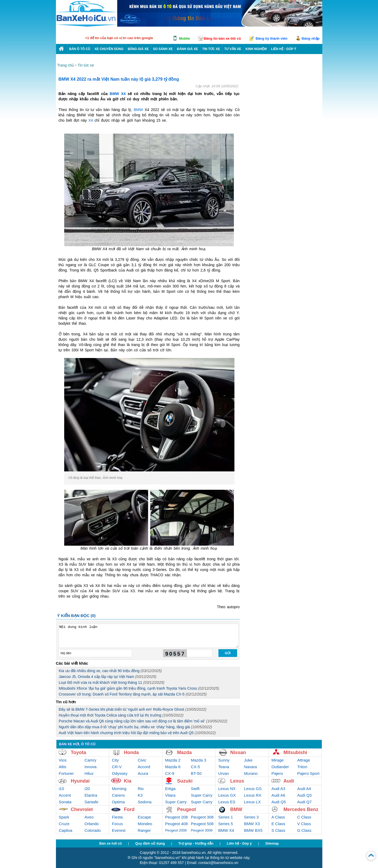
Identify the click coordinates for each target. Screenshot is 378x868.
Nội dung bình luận (149, 636)
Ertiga (170, 789)
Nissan (238, 752)
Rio (141, 789)
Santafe (91, 802)
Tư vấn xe (233, 49)
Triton (302, 767)
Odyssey (120, 773)
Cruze (64, 824)
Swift (195, 789)
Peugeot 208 (176, 817)
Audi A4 (304, 789)
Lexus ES (227, 802)
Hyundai (80, 781)
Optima (118, 802)
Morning (119, 789)
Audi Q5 (279, 802)
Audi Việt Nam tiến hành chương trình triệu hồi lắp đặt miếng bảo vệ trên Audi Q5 (137, 733)
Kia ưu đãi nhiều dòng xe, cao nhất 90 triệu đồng (110, 671)
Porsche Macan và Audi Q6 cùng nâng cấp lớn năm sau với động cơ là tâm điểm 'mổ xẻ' (143, 721)
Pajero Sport (308, 773)
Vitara (170, 795)
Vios (63, 760)
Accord (144, 767)
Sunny (224, 760)
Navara (250, 767)
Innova (90, 767)
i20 (87, 789)
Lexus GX (227, 795)
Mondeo (145, 824)
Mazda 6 (173, 767)
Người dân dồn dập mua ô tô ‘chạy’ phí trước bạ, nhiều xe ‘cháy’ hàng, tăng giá (135, 727)
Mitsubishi (295, 752)
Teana (224, 767)
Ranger (144, 830)
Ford (129, 809)
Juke (248, 760)
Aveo (89, 817)
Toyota (79, 752)
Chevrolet (82, 809)
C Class (304, 817)
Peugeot (187, 809)
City (115, 760)
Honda (131, 752)
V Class (304, 824)
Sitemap (272, 843)
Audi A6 (278, 795)
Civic (142, 760)
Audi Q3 (304, 795)
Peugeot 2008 (176, 830)
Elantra (91, 795)
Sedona (145, 802)
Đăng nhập (311, 38)
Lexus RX (253, 795)
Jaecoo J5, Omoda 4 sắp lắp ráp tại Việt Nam (108, 677)
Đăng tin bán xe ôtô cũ (222, 38)
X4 (91, 120)
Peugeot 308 (202, 817)
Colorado (93, 830)
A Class (278, 817)
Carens (118, 795)
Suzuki (185, 781)
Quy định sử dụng (150, 843)
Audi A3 (278, 789)
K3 (140, 795)
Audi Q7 (304, 802)
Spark (64, 817)
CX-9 (170, 773)
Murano (251, 773)
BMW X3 (252, 824)
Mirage (278, 760)
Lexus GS (253, 789)
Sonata (65, 802)
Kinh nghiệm (256, 49)
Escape (144, 817)
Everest (119, 830)
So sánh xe (163, 49)
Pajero (277, 773)
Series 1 (225, 817)
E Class (278, 824)
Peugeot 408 (176, 824)
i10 (62, 789)
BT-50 (196, 773)
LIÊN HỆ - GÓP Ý (284, 49)
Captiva (66, 830)
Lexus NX (227, 789)
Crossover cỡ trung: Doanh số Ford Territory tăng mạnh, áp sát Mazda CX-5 (133, 694)
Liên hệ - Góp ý (239, 843)
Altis (63, 767)
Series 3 (251, 817)
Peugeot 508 (202, 824)
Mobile (184, 38)
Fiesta (117, 817)
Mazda (184, 752)
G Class (304, 830)
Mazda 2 (173, 760)
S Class (278, 830)
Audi (289, 781)
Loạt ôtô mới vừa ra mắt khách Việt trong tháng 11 (112, 682)
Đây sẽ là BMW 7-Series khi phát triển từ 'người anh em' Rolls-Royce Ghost (133, 709)
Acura (143, 773)
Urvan (223, 773)
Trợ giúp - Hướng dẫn (196, 843)
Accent (65, 795)
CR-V (117, 767)
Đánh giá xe (187, 49)
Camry (90, 760)
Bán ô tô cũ (80, 49)
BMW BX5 (253, 830)
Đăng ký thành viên (272, 38)
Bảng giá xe (138, 49)
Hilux (89, 773)
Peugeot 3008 (202, 830)
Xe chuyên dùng (109, 49)
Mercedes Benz (301, 809)
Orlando (92, 824)
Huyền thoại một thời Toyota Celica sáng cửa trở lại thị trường (121, 715)
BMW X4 (118, 94)
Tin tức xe (211, 49)
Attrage (304, 760)
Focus (117, 824)
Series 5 (225, 824)
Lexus (237, 781)
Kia (128, 781)
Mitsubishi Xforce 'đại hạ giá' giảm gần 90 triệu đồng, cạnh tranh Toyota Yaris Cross (139, 688)
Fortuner (66, 773)
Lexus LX (252, 802)
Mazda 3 (199, 760)
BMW (138, 110)
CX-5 (196, 767)
